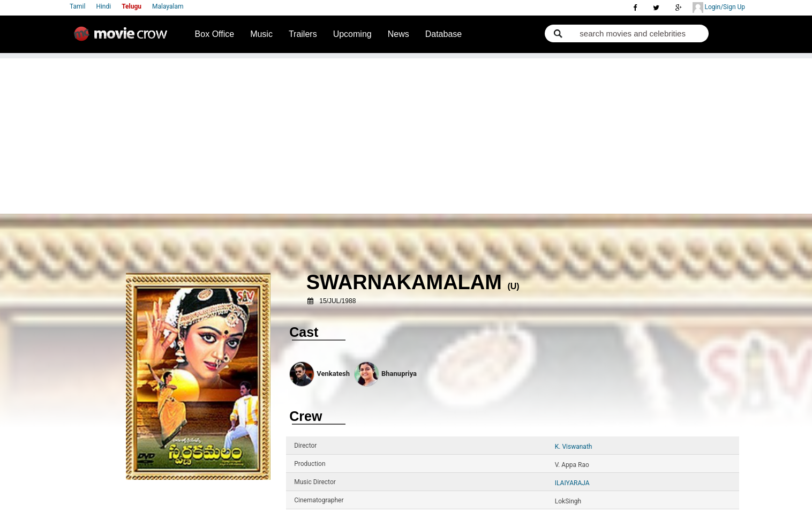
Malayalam (168, 6)
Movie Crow (123, 38)
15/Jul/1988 (337, 301)
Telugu (131, 6)
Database (444, 34)
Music (261, 34)
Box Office (215, 34)
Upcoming (352, 34)
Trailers (303, 34)
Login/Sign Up (719, 7)
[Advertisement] (406, 133)
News (399, 34)
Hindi (103, 6)
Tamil (77, 6)
